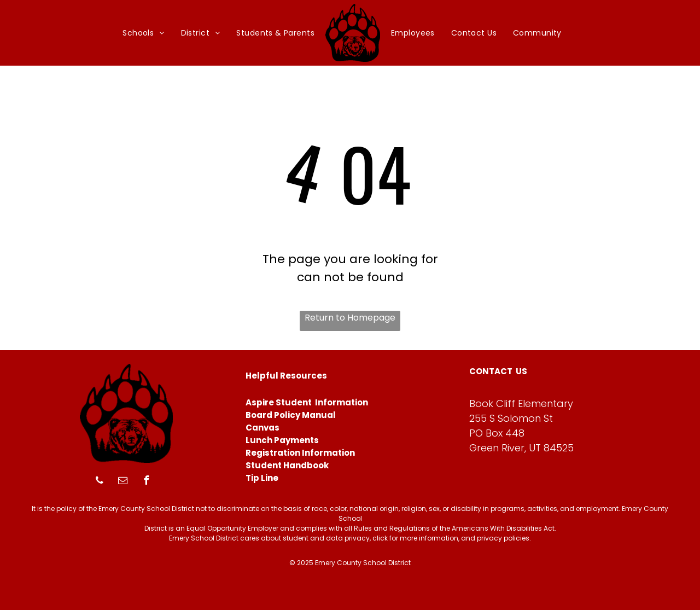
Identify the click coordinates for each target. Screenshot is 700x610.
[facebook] (147, 482)
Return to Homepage (350, 318)
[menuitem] (143, 33)
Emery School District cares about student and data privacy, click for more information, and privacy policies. (350, 538)
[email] (123, 482)
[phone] (100, 482)
